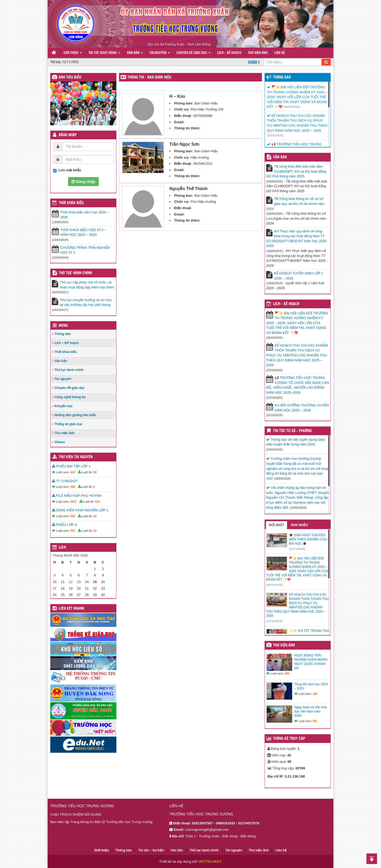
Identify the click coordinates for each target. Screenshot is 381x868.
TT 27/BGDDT (65, 481)
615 (97, 502)
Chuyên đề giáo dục (194, 53)
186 (315, 694)
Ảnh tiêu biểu (70, 77)
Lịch (62, 548)
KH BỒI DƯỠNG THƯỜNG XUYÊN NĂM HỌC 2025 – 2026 (302, 408)
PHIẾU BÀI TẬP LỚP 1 (71, 466)
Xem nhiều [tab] (299, 525)
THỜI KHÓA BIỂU (71, 203)
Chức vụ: (182, 109)
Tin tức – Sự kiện (151, 850)
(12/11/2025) (297, 549)
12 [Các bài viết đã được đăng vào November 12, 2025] (71, 582)
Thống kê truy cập (289, 739)
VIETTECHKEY (210, 862)
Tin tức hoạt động (104, 53)
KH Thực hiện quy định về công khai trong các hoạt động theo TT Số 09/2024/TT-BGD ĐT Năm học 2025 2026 (296, 239)
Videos (60, 442)
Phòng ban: (184, 103)
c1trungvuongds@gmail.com (207, 830)
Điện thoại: (183, 116)
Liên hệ (280, 53)
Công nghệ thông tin (70, 397)
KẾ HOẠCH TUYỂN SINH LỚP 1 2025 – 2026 (299, 276)
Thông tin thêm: (187, 128)
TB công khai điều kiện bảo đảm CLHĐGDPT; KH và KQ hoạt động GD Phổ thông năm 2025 (296, 171)
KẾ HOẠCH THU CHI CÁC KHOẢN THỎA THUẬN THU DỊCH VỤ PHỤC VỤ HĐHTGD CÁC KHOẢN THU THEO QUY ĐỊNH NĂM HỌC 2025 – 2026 (297, 355)
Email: (179, 122)
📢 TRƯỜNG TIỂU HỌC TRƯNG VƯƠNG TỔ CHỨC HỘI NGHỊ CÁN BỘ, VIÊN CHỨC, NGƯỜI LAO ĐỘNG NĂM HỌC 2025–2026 (298, 385)
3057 (73, 502)
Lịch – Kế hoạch (229, 53)
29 (95, 472)
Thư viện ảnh (258, 53)
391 (315, 721)
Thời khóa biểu (66, 352)
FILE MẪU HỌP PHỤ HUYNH (77, 496)
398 (72, 487)
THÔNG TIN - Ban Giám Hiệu (149, 77)
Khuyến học (64, 406)
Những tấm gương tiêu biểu (75, 415)
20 (95, 531)
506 (72, 516)
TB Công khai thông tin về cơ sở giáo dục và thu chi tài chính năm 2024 (295, 204)
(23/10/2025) (275, 135)
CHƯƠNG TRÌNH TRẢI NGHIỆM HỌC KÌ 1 (85, 250)
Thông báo (63, 334)
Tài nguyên (160, 53)
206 (287, 673)
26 (95, 516)
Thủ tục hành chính (75, 273)
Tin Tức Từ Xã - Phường (292, 431)
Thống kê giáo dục (68, 424)
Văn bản (135, 53)
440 (72, 472)
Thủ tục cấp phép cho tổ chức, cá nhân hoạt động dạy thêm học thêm (87, 285)
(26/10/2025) (292, 107)
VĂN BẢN (280, 157)
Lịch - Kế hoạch (286, 304)
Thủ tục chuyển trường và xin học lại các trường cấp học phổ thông (86, 302)
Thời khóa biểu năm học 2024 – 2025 (85, 215)
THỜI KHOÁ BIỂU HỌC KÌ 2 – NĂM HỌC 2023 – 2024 (83, 232)
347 (72, 531)
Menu (63, 326)
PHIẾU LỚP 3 (64, 525)
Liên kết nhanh (71, 609)
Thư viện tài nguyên (76, 457)
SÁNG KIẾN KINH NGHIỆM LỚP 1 (80, 510)
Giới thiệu (73, 53)
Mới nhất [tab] (276, 525)
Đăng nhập (68, 135)
